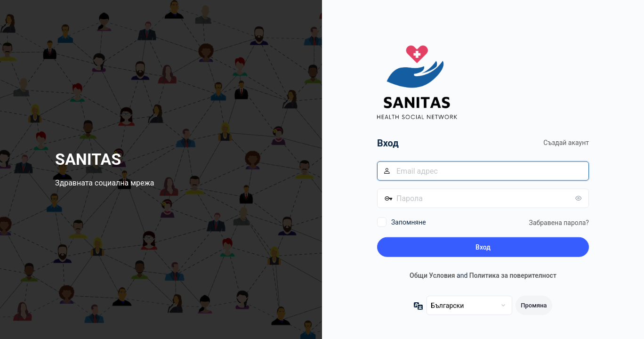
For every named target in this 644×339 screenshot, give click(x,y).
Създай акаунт (566, 143)
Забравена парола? (559, 222)
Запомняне (409, 222)
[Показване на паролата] (580, 198)
